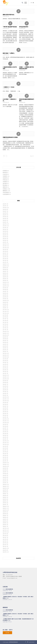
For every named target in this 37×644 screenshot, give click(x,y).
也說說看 (5, 178)
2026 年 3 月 (5, 204)
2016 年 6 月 (5, 342)
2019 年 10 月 (6, 286)
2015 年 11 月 (6, 355)
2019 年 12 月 (6, 282)
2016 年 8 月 (5, 339)
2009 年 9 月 (5, 490)
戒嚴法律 (5, 187)
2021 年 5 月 (5, 257)
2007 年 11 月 (6, 530)
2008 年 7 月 (5, 516)
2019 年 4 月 (5, 297)
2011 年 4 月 (5, 455)
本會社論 (5, 180)
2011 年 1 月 (5, 461)
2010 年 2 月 (5, 481)
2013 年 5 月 (5, 410)
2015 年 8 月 (5, 361)
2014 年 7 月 (5, 384)
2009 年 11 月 (6, 486)
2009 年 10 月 (6, 488)
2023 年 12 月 (6, 224)
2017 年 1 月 (5, 330)
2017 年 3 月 (5, 326)
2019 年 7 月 (5, 291)
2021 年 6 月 (5, 255)
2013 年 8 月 (5, 404)
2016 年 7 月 (5, 341)
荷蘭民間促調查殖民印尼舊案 (10, 137)
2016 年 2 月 (5, 350)
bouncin (33, 642)
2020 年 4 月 (5, 277)
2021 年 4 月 (5, 259)
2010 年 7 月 (5, 472)
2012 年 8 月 (5, 426)
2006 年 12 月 (6, 548)
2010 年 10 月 (6, 466)
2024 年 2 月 (5, 220)
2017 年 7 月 (5, 319)
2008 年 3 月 (5, 523)
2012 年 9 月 (5, 424)
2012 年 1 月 (5, 439)
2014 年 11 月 (6, 377)
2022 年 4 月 (5, 237)
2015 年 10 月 (6, 357)
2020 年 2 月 (5, 280)
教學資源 (5, 173)
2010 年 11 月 (6, 465)
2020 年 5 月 (5, 275)
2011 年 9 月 (5, 446)
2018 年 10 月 (6, 301)
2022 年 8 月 (5, 231)
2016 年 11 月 (6, 333)
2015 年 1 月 (5, 373)
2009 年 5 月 (5, 497)
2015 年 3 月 (5, 370)
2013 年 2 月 (5, 415)
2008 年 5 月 (5, 519)
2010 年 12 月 (6, 463)
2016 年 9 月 (5, 337)
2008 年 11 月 (6, 508)
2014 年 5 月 (5, 388)
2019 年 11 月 (6, 284)
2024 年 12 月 (6, 208)
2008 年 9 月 (5, 512)
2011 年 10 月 (6, 444)
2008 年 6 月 (5, 517)
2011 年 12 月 (6, 441)
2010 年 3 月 (5, 479)
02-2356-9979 (9, 575)
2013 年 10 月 (6, 401)
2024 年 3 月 (5, 219)
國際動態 (5, 191)
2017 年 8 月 (5, 317)
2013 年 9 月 (5, 403)
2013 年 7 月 (5, 406)
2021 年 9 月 (5, 250)
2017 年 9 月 (5, 315)
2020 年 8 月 (5, 270)
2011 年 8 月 (5, 448)
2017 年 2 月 (5, 328)
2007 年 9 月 (5, 534)
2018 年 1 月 (5, 308)
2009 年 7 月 (5, 494)
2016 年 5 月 (5, 344)
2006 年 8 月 (5, 550)
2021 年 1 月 (5, 262)
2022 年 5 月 (5, 235)
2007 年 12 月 (6, 528)
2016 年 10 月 (6, 335)
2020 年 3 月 (5, 279)
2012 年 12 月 (6, 419)
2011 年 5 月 (5, 454)
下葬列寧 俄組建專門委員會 (10, 27)
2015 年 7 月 (5, 362)
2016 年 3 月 (5, 348)
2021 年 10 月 (6, 248)
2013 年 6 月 (5, 408)
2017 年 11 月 (6, 311)
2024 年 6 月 (5, 213)
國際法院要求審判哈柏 (8, 15)
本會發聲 (5, 176)
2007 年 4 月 (5, 543)
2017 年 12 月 (6, 310)
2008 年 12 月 (6, 506)
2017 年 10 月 (6, 313)
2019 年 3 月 (5, 299)
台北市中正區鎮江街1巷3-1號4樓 (14, 576)
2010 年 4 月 (5, 477)
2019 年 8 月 (5, 290)
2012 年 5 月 (5, 432)
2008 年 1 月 (5, 526)
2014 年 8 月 (5, 383)
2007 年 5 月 (5, 541)
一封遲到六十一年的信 (8, 87)
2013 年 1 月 (5, 417)
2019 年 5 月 (5, 295)
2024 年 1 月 (5, 222)
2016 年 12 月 (6, 332)
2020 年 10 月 (6, 266)
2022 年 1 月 (5, 242)
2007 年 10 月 (6, 532)
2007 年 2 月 (5, 547)
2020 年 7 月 (5, 271)
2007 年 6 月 (5, 539)
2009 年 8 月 (5, 492)
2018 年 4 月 (5, 304)
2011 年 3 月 (5, 457)
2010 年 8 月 (5, 470)
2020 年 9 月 (5, 268)
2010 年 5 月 (5, 475)
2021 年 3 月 (5, 260)
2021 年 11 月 (6, 246)
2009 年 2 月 (5, 503)
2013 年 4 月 (5, 412)
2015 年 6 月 (5, 364)
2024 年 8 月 (5, 209)
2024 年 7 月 (5, 211)
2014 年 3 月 (5, 392)
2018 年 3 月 (5, 306)
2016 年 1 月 (5, 352)
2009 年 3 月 (5, 501)
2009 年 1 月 (5, 505)
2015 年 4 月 (5, 368)
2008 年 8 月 (5, 514)
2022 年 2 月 (5, 240)
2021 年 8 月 (5, 251)
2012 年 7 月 (5, 428)
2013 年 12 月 (6, 397)
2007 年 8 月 (5, 536)
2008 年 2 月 (5, 525)
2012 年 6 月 (5, 430)
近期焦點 (5, 189)
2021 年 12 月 (6, 244)
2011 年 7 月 (5, 450)
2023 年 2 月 (5, 229)
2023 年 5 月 (5, 228)
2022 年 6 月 (5, 233)
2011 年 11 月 (6, 443)
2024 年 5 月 (5, 215)
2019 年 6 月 (5, 293)
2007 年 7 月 (5, 537)
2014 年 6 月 (5, 386)
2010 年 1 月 (5, 483)
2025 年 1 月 (5, 206)
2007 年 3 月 (5, 545)
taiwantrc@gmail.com (12, 578)
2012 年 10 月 (6, 423)
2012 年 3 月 (5, 435)
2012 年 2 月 (5, 437)
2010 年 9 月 (5, 468)
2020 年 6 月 (5, 273)
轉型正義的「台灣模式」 (9, 53)
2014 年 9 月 (5, 381)
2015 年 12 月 (6, 353)
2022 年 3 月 (5, 239)
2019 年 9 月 (5, 288)
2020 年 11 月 (6, 264)
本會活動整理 (6, 193)
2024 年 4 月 (5, 217)
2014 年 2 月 (5, 393)
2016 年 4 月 (5, 346)
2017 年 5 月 (5, 322)
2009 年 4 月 (5, 499)
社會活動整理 (6, 194)
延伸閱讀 (5, 171)
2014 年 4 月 (5, 390)
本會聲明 (5, 182)
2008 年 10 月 (6, 510)
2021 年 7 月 (5, 253)
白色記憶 (5, 174)
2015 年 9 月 (5, 359)
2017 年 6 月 (5, 321)
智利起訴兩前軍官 (24, 27)
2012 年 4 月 (5, 434)
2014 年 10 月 (6, 379)
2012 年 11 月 (6, 421)
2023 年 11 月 (6, 226)
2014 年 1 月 (5, 395)
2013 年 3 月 (5, 414)
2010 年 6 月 (5, 474)
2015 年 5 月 (5, 366)
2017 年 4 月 (5, 324)
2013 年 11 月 (6, 399)
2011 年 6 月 (5, 452)
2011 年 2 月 (5, 459)
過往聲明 (5, 183)
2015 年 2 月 (5, 372)
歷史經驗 (5, 185)
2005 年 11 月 (6, 552)
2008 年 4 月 (5, 521)
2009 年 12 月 (6, 485)
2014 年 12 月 (6, 375)
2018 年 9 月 (5, 302)
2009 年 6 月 (5, 496)
